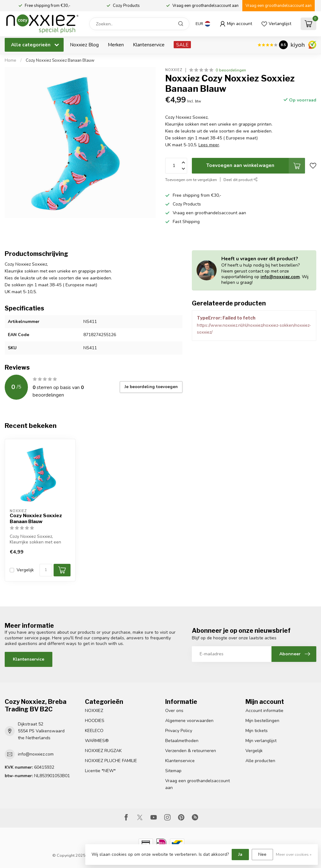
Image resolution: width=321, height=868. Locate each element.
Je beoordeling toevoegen (151, 387)
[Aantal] (46, 570)
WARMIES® (97, 741)
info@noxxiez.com (280, 277)
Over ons (174, 711)
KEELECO (94, 731)
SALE (182, 45)
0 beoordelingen (231, 70)
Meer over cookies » (294, 854)
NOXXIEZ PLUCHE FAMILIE (111, 761)
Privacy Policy (179, 731)
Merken (116, 45)
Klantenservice (149, 45)
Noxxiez (174, 70)
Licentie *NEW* (100, 771)
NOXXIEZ (94, 711)
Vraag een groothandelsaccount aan (279, 6)
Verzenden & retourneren (191, 751)
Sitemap (173, 771)
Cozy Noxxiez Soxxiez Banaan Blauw (60, 60)
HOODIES (95, 721)
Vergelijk (25, 570)
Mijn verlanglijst (261, 741)
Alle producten (260, 761)
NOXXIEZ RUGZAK (103, 751)
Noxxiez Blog (84, 45)
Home (11, 60)
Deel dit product (241, 180)
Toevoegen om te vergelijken (191, 180)
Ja (240, 854)
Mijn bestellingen (262, 721)
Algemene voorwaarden (189, 721)
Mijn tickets (257, 731)
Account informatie (264, 711)
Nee (262, 854)
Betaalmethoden (182, 741)
